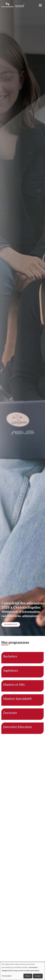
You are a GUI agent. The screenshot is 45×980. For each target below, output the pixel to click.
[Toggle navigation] (41, 5)
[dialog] (22, 971)
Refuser (28, 976)
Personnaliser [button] (7, 976)
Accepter (38, 976)
